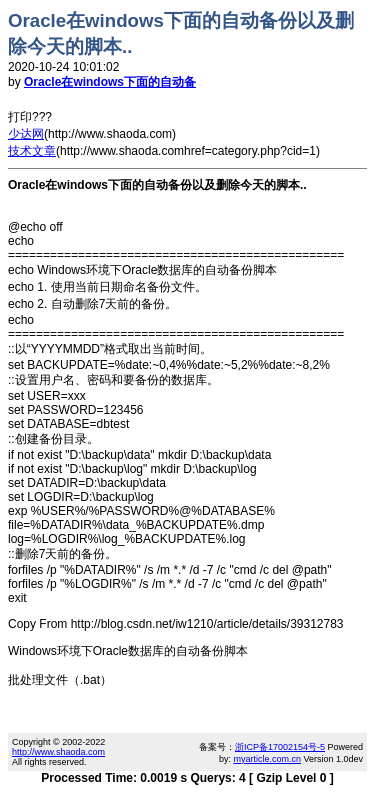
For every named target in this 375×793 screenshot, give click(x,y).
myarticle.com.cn (267, 759)
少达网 (26, 134)
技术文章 (32, 151)
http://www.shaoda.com (58, 752)
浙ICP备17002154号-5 (280, 747)
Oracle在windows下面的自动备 (110, 82)
